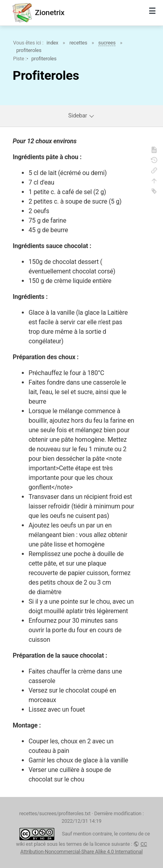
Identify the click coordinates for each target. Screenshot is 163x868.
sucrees (107, 43)
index (52, 43)
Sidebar (81, 116)
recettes (78, 43)
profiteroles (29, 50)
